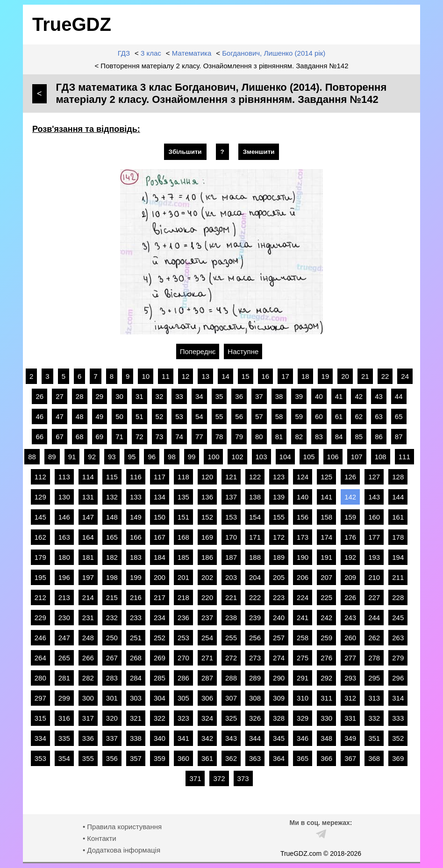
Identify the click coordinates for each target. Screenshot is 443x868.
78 (219, 437)
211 (398, 577)
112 (40, 477)
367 (350, 758)
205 (279, 577)
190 (303, 557)
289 (255, 678)
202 (207, 577)
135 (183, 497)
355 (88, 758)
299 (64, 698)
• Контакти (100, 838)
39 (299, 396)
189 (279, 557)
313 (374, 698)
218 (183, 597)
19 (325, 376)
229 (40, 618)
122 (255, 477)
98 (172, 457)
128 (398, 477)
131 (88, 497)
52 (160, 416)
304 (160, 698)
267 (112, 658)
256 (255, 638)
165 (112, 537)
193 (374, 557)
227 (374, 597)
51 (139, 416)
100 (213, 457)
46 (39, 416)
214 (88, 597)
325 (231, 718)
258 (303, 638)
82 (299, 437)
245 (398, 618)
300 (88, 698)
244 (374, 618)
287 (207, 678)
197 (88, 577)
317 (88, 718)
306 (207, 698)
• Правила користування (122, 827)
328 (279, 718)
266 (88, 658)
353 (40, 758)
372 (219, 778)
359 (160, 758)
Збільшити (185, 152)
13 (205, 376)
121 (231, 477)
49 (100, 416)
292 (326, 678)
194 (398, 557)
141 (326, 497)
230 (64, 618)
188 (255, 557)
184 (160, 557)
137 (231, 497)
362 (231, 758)
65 (399, 416)
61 (339, 416)
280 (40, 678)
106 (333, 457)
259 (326, 638)
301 (112, 698)
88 (32, 457)
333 (398, 718)
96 (152, 457)
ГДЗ (124, 53)
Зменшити (259, 152)
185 (183, 557)
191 (326, 557)
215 (112, 597)
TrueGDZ (72, 24)
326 (255, 718)
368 (374, 758)
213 (64, 597)
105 (309, 457)
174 (326, 537)
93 (112, 457)
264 (40, 658)
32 (160, 396)
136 (207, 497)
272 (231, 658)
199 (136, 577)
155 (279, 517)
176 (350, 537)
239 (255, 618)
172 (279, 537)
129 (40, 497)
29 (100, 396)
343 (231, 738)
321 (136, 718)
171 (255, 537)
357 (136, 758)
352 (398, 738)
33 (179, 396)
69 (100, 437)
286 (183, 678)
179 (40, 557)
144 (398, 497)
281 (64, 678)
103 (261, 457)
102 (237, 457)
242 (326, 618)
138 (255, 497)
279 (398, 658)
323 (183, 718)
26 (39, 396)
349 (350, 738)
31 (139, 396)
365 (303, 758)
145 (40, 517)
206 (303, 577)
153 (231, 517)
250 (112, 638)
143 (374, 497)
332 (374, 718)
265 (64, 658)
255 (231, 638)
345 (279, 738)
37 (259, 396)
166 (136, 537)
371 (195, 778)
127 (374, 477)
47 (60, 416)
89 (52, 457)
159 (350, 517)
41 (339, 396)
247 (64, 638)
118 (183, 477)
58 (279, 416)
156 (303, 517)
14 (225, 376)
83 (319, 437)
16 (266, 376)
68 (80, 437)
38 (279, 396)
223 (279, 597)
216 (136, 597)
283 (112, 678)
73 (160, 437)
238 (231, 618)
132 (112, 497)
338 (136, 738)
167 (160, 537)
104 (285, 457)
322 (160, 718)
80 (259, 437)
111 (404, 457)
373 (243, 778)
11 (166, 376)
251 (136, 638)
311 (326, 698)
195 (40, 577)
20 (345, 376)
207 (326, 577)
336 (88, 738)
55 (219, 416)
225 (326, 597)
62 (359, 416)
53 (179, 416)
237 (207, 618)
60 (319, 416)
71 (119, 437)
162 (40, 537)
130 (64, 497)
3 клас (151, 53)
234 (160, 618)
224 (303, 597)
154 (255, 517)
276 (326, 658)
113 (64, 477)
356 (112, 758)
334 (40, 738)
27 (60, 396)
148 (112, 517)
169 (207, 537)
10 (146, 376)
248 (88, 638)
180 (64, 557)
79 (239, 437)
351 (374, 738)
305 (183, 698)
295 (374, 678)
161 (398, 517)
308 (255, 698)
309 (279, 698)
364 (279, 758)
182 (112, 557)
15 (246, 376)
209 (350, 577)
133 (136, 497)
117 (160, 477)
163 (64, 537)
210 (374, 577)
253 (183, 638)
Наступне (243, 351)
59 (299, 416)
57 (259, 416)
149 (136, 517)
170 (231, 537)
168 (183, 537)
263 (398, 638)
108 (381, 457)
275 (303, 658)
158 (326, 517)
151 (183, 517)
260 (350, 638)
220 (207, 597)
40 (319, 396)
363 (255, 758)
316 (64, 718)
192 (350, 557)
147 (88, 517)
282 (88, 678)
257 (279, 638)
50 (119, 416)
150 (160, 517)
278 (374, 658)
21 (365, 376)
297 (40, 698)
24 (405, 376)
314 (398, 698)
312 (350, 698)
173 (303, 537)
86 (379, 437)
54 (199, 416)
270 (183, 658)
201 (183, 577)
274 (279, 658)
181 (88, 557)
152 (207, 517)
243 (350, 618)
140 (303, 497)
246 (40, 638)
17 (285, 376)
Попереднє (198, 351)
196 (64, 577)
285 (160, 678)
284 (136, 678)
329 (303, 718)
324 (207, 718)
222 (255, 597)
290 (279, 678)
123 (279, 477)
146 (64, 517)
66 (39, 437)
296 (398, 678)
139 (279, 497)
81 (279, 437)
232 (112, 618)
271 (207, 658)
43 (379, 396)
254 (207, 638)
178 (398, 537)
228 (398, 597)
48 (80, 416)
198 (112, 577)
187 (231, 557)
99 (192, 457)
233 (136, 618)
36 (239, 396)
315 (40, 718)
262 (374, 638)
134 (160, 497)
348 (326, 738)
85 (359, 437)
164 (88, 537)
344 (255, 738)
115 (112, 477)
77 (199, 437)
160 (374, 517)
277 (350, 658)
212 (40, 597)
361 (207, 758)
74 (179, 437)
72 (139, 437)
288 (231, 678)
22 (385, 376)
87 (399, 437)
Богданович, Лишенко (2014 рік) (274, 53)
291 (303, 678)
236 (183, 618)
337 (112, 738)
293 (350, 678)
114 (88, 477)
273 (255, 658)
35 (219, 396)
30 (119, 396)
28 (80, 396)
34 (199, 396)
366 (326, 758)
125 (326, 477)
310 (303, 698)
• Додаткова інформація (121, 850)
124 (303, 477)
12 (186, 376)
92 (92, 457)
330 (326, 718)
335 (64, 738)
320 (112, 718)
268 (136, 658)
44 (399, 396)
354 (64, 758)
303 (136, 698)
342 (207, 738)
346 (303, 738)
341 (183, 738)
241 (303, 618)
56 (239, 416)
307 (231, 698)
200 (160, 577)
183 (136, 557)
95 (132, 457)
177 (374, 537)
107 (357, 457)
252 (160, 638)
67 (60, 437)
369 (398, 758)
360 (183, 758)
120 (207, 477)
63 (379, 416)
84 (339, 437)
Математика (192, 53)
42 (359, 396)
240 (279, 618)
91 (72, 457)
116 (136, 477)
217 (160, 597)
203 (231, 577)
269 (160, 658)
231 (88, 618)
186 (207, 557)
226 (350, 597)
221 (231, 597)
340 (160, 738)
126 (350, 477)
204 (255, 577)
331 (350, 718)
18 (305, 376)
